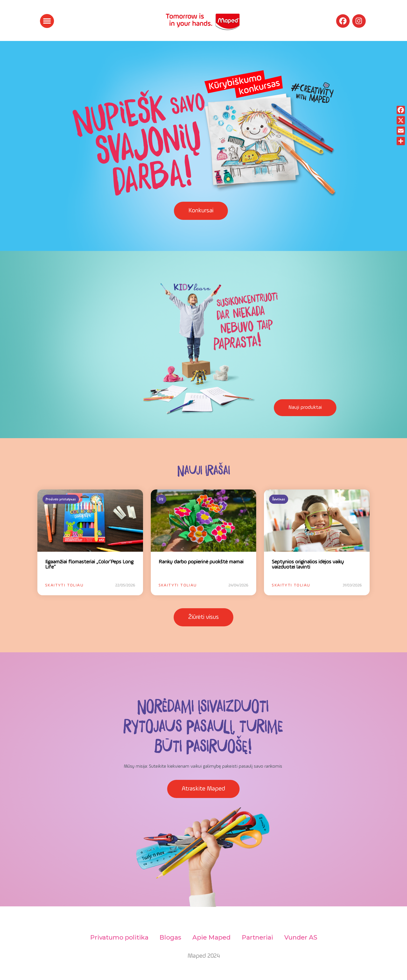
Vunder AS (303, 937)
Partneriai (259, 937)
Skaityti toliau (64, 585)
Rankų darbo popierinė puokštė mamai (201, 562)
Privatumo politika (116, 937)
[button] (47, 21)
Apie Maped (211, 937)
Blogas (169, 937)
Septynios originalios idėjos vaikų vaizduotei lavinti (308, 565)
